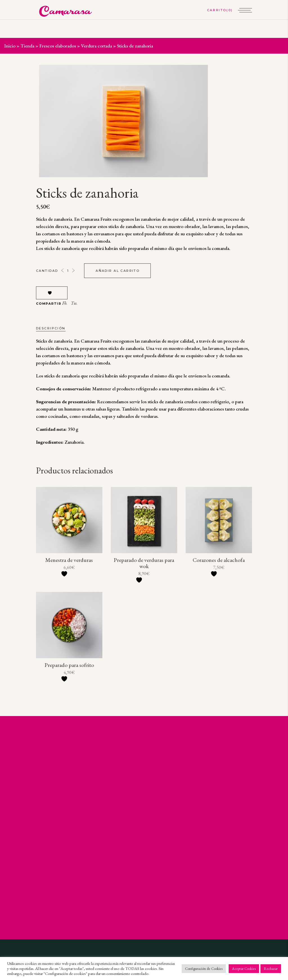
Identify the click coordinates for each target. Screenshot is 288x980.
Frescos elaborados (58, 46)
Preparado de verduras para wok (144, 563)
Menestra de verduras (69, 560)
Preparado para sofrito (69, 665)
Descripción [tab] (51, 328)
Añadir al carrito (118, 271)
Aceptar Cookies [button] (244, 969)
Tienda (27, 46)
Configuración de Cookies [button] (204, 969)
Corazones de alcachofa (219, 560)
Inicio (10, 46)
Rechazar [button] (271, 969)
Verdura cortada (96, 46)
